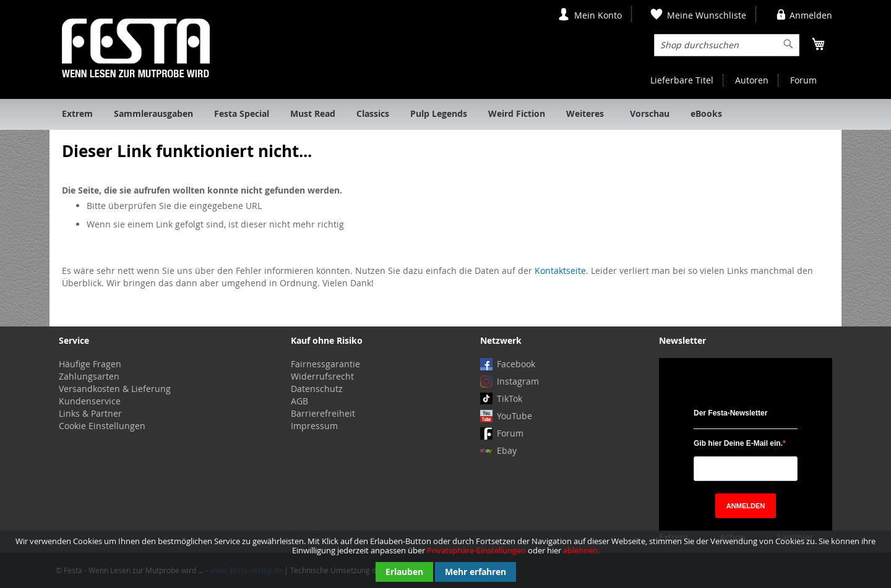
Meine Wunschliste (707, 15)
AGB (299, 401)
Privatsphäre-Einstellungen (476, 550)
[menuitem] (77, 114)
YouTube (514, 416)
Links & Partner (90, 413)
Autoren (752, 80)
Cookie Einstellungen (102, 426)
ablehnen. (581, 550)
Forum (803, 80)
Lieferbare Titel (682, 80)
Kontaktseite (560, 271)
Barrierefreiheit (323, 413)
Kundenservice (90, 401)
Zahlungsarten (89, 376)
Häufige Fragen (90, 364)
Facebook (516, 364)
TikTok (510, 398)
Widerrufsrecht (322, 376)
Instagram (518, 381)
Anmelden (811, 15)
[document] (445, 559)
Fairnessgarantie (325, 364)
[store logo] (136, 48)
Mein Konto (598, 15)
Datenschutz (317, 389)
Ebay (507, 450)
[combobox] (727, 45)
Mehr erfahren (476, 572)
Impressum (314, 426)
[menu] (445, 114)
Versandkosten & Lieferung (115, 389)
